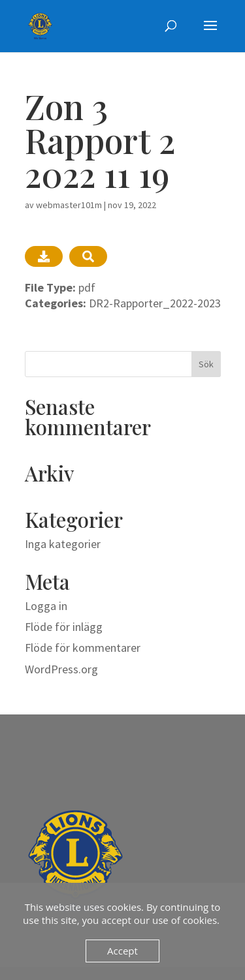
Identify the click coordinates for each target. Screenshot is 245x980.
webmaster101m (69, 205)
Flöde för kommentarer (83, 648)
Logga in (46, 606)
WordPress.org (61, 669)
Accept (122, 951)
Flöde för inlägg (64, 627)
